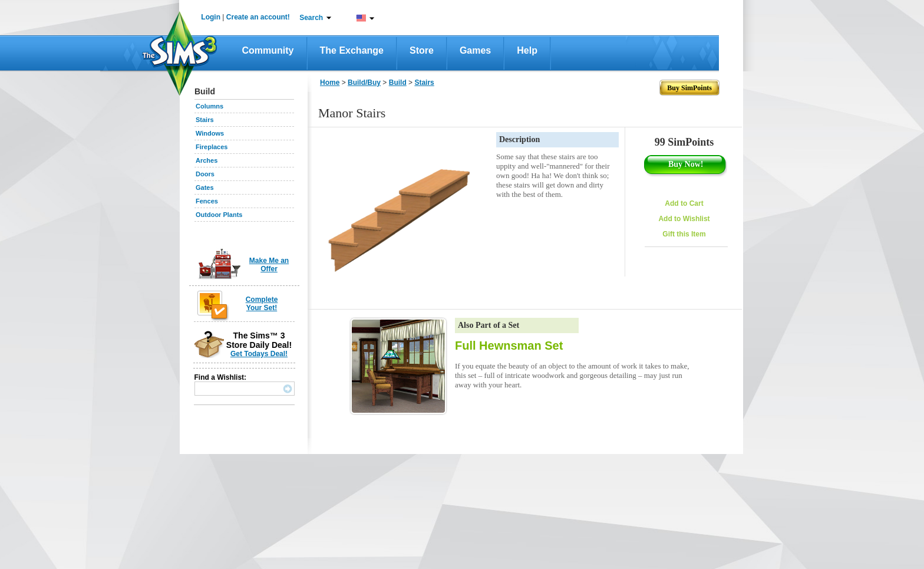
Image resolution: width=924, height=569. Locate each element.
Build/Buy (364, 83)
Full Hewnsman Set (509, 346)
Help (527, 50)
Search (311, 18)
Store (422, 50)
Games (475, 50)
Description (519, 139)
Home (330, 83)
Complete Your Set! (262, 304)
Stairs (205, 120)
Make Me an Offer (269, 265)
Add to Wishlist (684, 219)
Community (268, 50)
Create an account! (258, 17)
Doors (205, 174)
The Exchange (352, 50)
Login (211, 17)
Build (398, 83)
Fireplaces (212, 147)
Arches (207, 160)
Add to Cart (684, 203)
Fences (207, 201)
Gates (205, 188)
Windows (210, 133)
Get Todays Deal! (259, 354)
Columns (209, 106)
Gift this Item (684, 234)
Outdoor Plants (219, 215)
